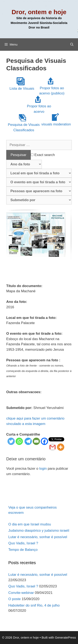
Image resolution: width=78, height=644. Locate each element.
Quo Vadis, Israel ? (23, 543)
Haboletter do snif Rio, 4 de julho (34, 605)
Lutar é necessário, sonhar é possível (38, 537)
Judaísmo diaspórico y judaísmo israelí (39, 531)
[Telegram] (28, 441)
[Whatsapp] (19, 441)
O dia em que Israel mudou (30, 524)
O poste (15, 599)
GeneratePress (65, 637)
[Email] (36, 441)
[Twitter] (11, 441)
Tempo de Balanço (23, 550)
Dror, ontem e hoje (39, 12)
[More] (61, 447)
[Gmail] (53, 447)
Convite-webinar (21, 593)
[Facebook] (44, 441)
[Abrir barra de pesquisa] (72, 45)
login (43, 469)
